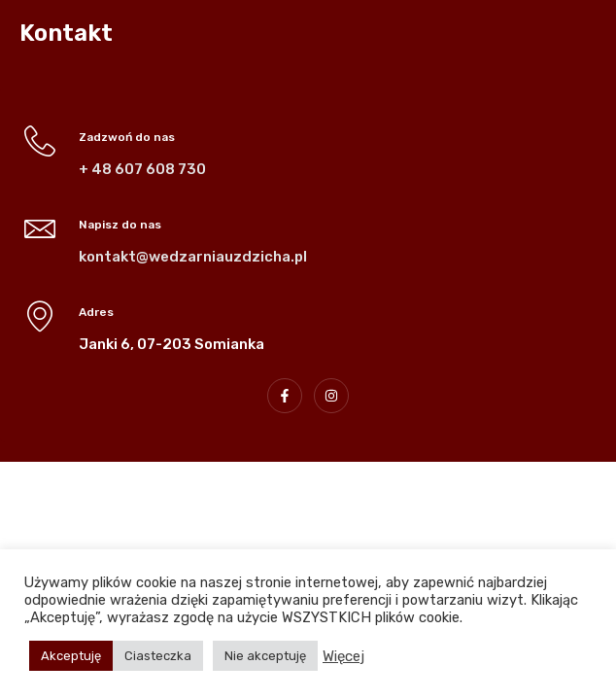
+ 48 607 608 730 (142, 169)
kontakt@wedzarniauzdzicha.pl (193, 257)
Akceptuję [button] (71, 656)
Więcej (343, 656)
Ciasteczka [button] (158, 656)
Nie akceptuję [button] (265, 656)
